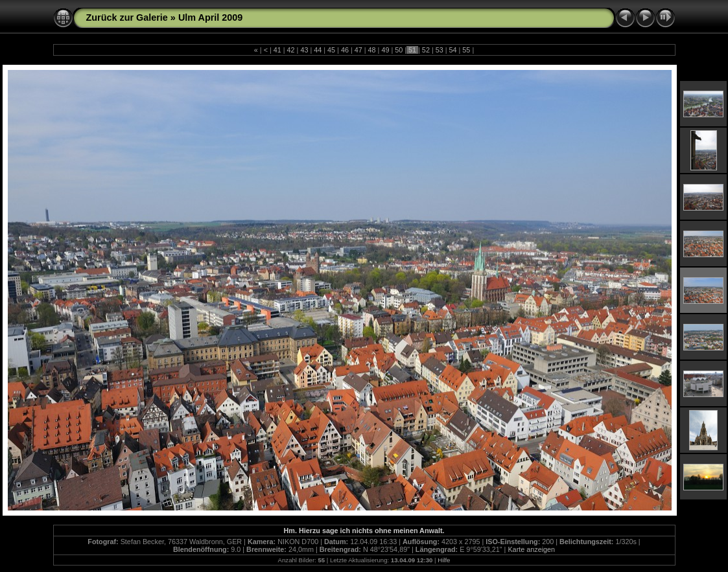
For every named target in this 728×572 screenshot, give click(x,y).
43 (304, 50)
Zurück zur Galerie (127, 17)
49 (385, 50)
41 (277, 50)
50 (399, 50)
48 (372, 50)
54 (453, 50)
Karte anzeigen (531, 549)
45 (331, 50)
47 (358, 50)
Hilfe (444, 560)
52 (426, 50)
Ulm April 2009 (210, 17)
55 (466, 50)
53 (440, 50)
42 (291, 50)
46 (345, 50)
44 (318, 50)
